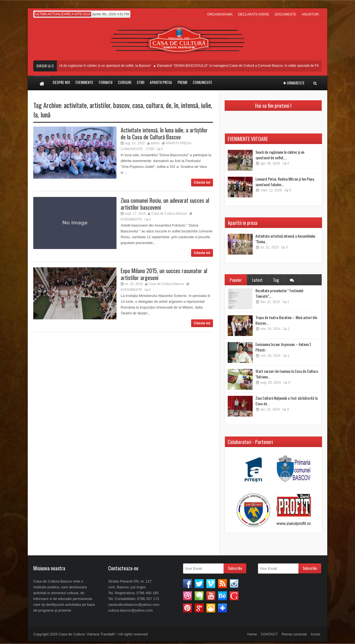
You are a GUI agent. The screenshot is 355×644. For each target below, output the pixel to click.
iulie (206, 105)
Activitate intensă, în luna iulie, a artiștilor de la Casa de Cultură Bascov (164, 133)
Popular (236, 280)
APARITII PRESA (178, 143)
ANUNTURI (310, 14)
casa (138, 105)
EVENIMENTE (131, 219)
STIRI (150, 149)
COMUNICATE (132, 149)
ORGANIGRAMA (220, 14)
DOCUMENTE (286, 14)
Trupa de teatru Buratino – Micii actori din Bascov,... (286, 320)
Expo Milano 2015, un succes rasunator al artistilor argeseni (164, 274)
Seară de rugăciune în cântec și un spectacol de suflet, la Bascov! (106, 66)
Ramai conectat (294, 634)
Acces (315, 634)
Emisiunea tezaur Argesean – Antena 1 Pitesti (283, 347)
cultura (154, 105)
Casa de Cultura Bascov (169, 214)
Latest (257, 280)
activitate (75, 105)
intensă (190, 105)
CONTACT (269, 634)
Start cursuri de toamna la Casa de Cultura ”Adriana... (287, 374)
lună (45, 114)
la (35, 114)
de (169, 105)
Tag (276, 280)
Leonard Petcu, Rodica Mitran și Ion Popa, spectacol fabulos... (285, 182)
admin (155, 143)
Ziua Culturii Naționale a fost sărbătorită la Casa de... (286, 401)
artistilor (100, 105)
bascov (121, 105)
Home (252, 634)
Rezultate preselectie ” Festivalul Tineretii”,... (279, 293)
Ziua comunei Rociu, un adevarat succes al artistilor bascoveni (165, 204)
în (176, 105)
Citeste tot (202, 183)
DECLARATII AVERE (253, 14)
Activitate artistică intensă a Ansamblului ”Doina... (285, 239)
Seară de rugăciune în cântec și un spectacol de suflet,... (280, 155)
